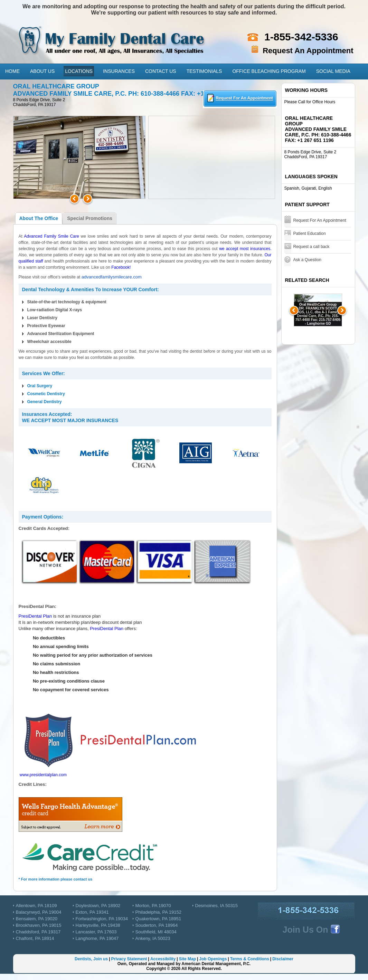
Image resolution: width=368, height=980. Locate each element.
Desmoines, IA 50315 (217, 906)
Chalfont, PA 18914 (35, 938)
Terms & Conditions (250, 959)
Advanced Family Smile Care (51, 236)
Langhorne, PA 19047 (97, 938)
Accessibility (163, 959)
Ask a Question (307, 260)
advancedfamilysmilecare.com (112, 277)
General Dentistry (45, 402)
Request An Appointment (308, 51)
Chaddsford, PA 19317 (38, 932)
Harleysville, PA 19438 (98, 925)
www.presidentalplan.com (43, 775)
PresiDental (30, 616)
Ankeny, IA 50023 (153, 938)
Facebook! (121, 267)
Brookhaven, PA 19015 (39, 925)
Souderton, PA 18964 (157, 925)
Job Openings (213, 959)
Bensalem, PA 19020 (37, 919)
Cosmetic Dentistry (46, 394)
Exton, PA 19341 (92, 912)
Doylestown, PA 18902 (98, 906)
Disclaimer (283, 959)
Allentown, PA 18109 (36, 906)
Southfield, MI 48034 (156, 932)
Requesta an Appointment (240, 99)
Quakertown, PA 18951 (158, 919)
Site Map (187, 959)
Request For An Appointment (320, 220)
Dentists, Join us (91, 959)
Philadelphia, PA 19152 (158, 912)
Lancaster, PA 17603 (96, 932)
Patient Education (310, 234)
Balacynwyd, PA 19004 (39, 912)
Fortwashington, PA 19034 (102, 919)
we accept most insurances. (245, 249)
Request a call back (312, 247)
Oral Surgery (40, 386)
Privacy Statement (129, 959)
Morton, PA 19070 (153, 906)
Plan (47, 616)
